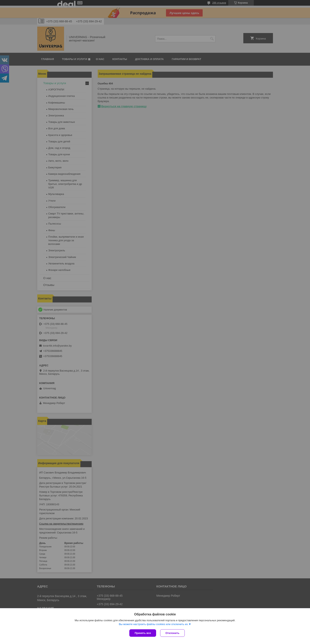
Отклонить (172, 633)
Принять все (143, 633)
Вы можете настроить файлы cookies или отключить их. (154, 624)
